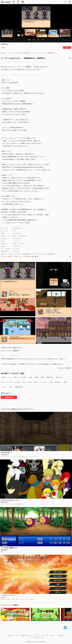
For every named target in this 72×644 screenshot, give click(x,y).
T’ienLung (4, 455)
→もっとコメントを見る (64, 368)
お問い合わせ (52, 635)
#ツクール (5, 382)
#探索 (42, 377)
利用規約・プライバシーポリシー (14, 635)
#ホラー (4, 387)
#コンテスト (44, 382)
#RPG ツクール (6, 377)
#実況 (30, 377)
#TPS (11, 387)
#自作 (36, 382)
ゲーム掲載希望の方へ (61, 635)
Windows (9, 397)
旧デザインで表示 (45, 635)
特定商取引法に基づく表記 (26, 635)
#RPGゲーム (4, 53)
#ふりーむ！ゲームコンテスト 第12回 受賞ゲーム (45, 53)
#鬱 (51, 382)
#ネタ (24, 382)
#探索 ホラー (60, 377)
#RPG (65, 382)
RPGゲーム (18, 256)
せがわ (3, 48)
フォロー (67, 47)
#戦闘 (36, 377)
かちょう (3, 598)
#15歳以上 (58, 382)
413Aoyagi (4, 550)
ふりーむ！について (36, 635)
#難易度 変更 (19, 387)
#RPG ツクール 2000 (20, 377)
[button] (7, 33)
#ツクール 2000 (15, 382)
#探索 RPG (50, 377)
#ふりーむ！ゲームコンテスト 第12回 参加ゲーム (20, 53)
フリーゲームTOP (6, 256)
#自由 (30, 382)
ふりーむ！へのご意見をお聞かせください (36, 637)
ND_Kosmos (5, 502)
